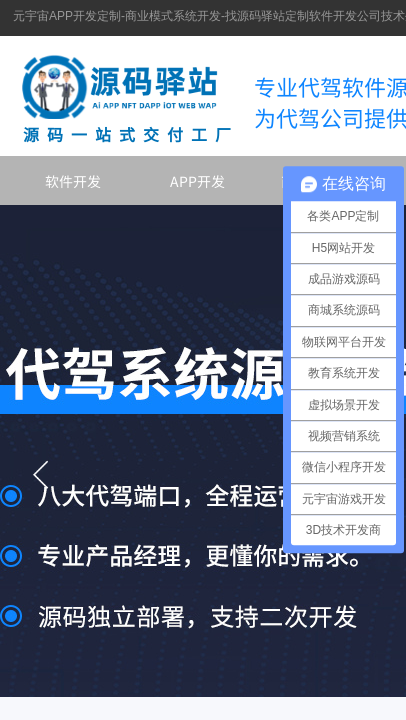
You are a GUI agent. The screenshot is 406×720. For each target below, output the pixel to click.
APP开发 (197, 181)
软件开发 (73, 181)
